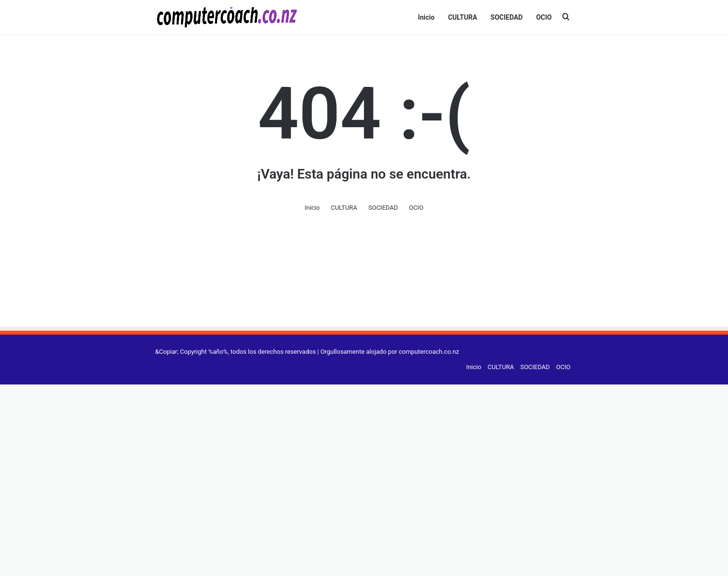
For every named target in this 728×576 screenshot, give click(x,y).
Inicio (426, 17)
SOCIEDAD (507, 17)
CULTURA (463, 17)
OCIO (544, 17)
